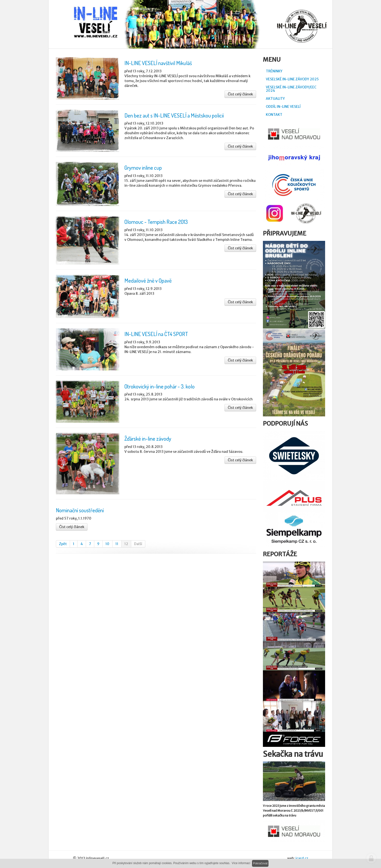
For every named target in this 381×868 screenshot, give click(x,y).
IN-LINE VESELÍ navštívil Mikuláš (158, 63)
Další (138, 544)
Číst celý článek (240, 94)
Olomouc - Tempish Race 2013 (156, 222)
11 (117, 544)
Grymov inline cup (143, 168)
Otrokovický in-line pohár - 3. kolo (160, 386)
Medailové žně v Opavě (148, 280)
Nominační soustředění (80, 510)
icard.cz (302, 858)
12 (126, 544)
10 (107, 544)
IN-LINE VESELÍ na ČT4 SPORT (156, 334)
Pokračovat (260, 863)
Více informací (241, 863)
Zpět (63, 544)
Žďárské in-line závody (148, 438)
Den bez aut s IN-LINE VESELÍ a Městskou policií (174, 115)
